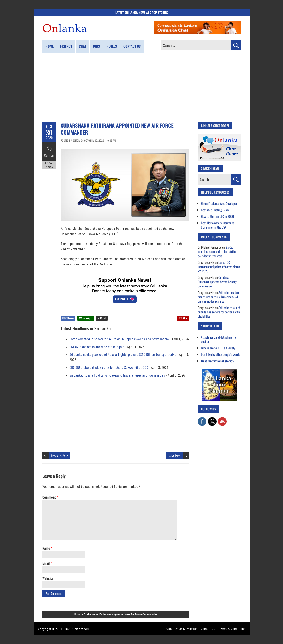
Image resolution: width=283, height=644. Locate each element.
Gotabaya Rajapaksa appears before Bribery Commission (217, 282)
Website (48, 578)
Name (47, 548)
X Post (102, 318)
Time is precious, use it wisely (218, 348)
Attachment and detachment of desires (219, 339)
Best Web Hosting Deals (215, 210)
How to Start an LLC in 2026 (217, 216)
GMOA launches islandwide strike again (97, 347)
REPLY (183, 318)
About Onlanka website (181, 629)
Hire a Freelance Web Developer (219, 203)
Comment (49, 154)
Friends (66, 46)
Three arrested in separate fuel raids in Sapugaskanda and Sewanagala (119, 339)
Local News (49, 163)
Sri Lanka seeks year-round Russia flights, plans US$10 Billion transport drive (123, 355)
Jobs (96, 46)
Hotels (112, 46)
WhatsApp (86, 318)
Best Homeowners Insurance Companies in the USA (218, 225)
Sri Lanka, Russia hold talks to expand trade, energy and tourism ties (117, 375)
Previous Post (59, 456)
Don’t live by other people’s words (221, 354)
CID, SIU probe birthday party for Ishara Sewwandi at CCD (109, 368)
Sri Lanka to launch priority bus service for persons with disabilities (219, 312)
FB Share (68, 318)
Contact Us (208, 629)
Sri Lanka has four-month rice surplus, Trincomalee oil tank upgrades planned (219, 297)
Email (47, 563)
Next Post (175, 456)
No (49, 148)
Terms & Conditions (232, 629)
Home (50, 46)
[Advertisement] (142, 87)
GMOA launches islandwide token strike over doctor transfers (217, 251)
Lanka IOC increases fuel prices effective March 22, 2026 (219, 267)
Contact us (132, 46)
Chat (82, 46)
